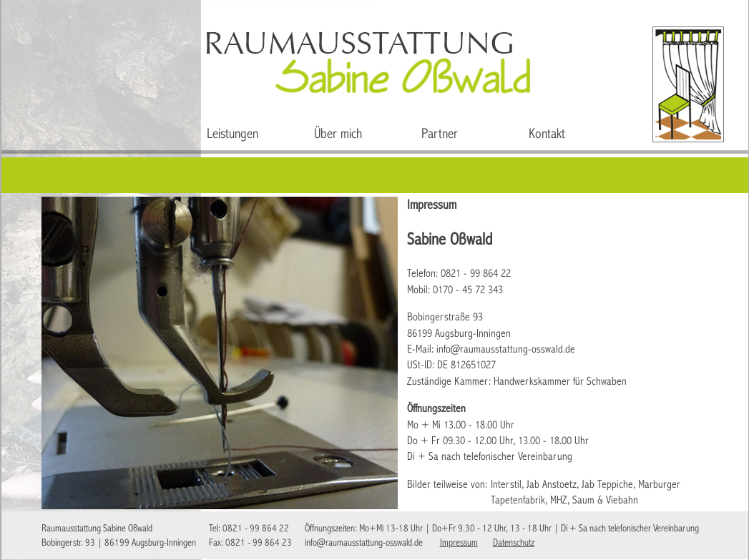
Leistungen (232, 135)
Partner (440, 135)
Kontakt (547, 135)
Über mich (338, 135)
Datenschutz (514, 543)
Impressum (459, 543)
